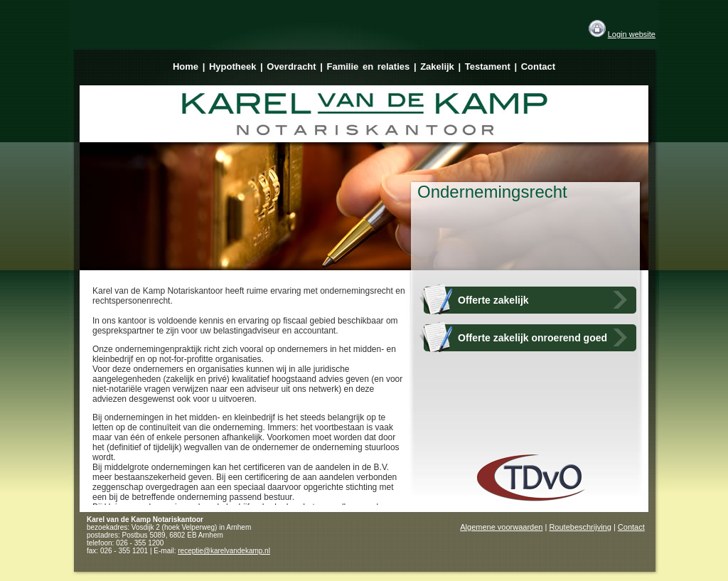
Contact (538, 66)
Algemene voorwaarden (501, 527)
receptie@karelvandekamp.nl (224, 551)
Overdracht (291, 66)
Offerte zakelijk (493, 300)
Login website (632, 34)
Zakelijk (437, 66)
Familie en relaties (369, 66)
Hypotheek (232, 66)
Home (186, 66)
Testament (488, 66)
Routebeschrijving (580, 527)
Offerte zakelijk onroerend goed (532, 338)
